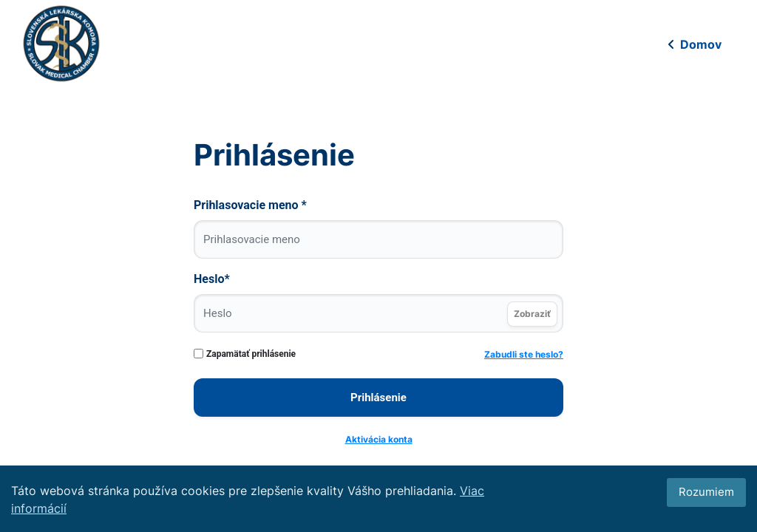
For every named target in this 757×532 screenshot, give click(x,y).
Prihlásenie (378, 398)
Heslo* (212, 279)
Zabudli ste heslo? (524, 354)
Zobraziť (532, 314)
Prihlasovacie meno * (250, 205)
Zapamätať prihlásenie (251, 354)
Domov (693, 44)
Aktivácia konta (379, 439)
